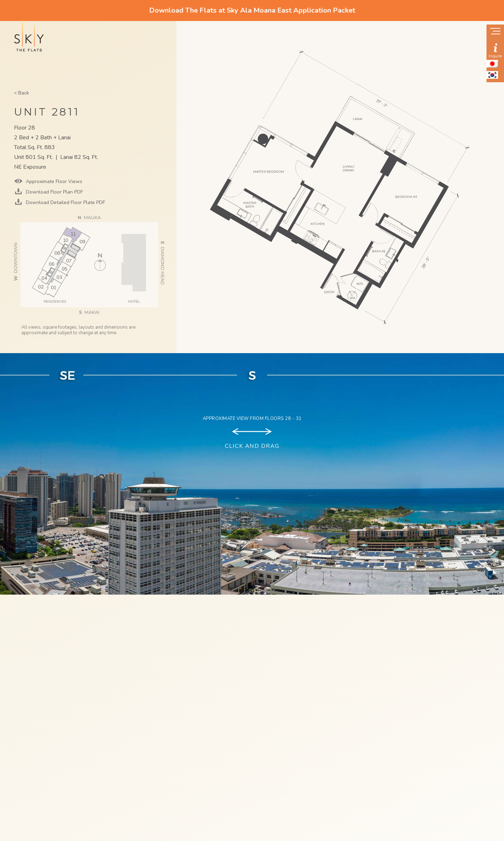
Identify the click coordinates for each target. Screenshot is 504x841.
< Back (22, 93)
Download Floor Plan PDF (54, 192)
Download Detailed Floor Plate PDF (65, 202)
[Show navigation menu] (495, 32)
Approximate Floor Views (53, 181)
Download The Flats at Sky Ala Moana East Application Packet (252, 10)
